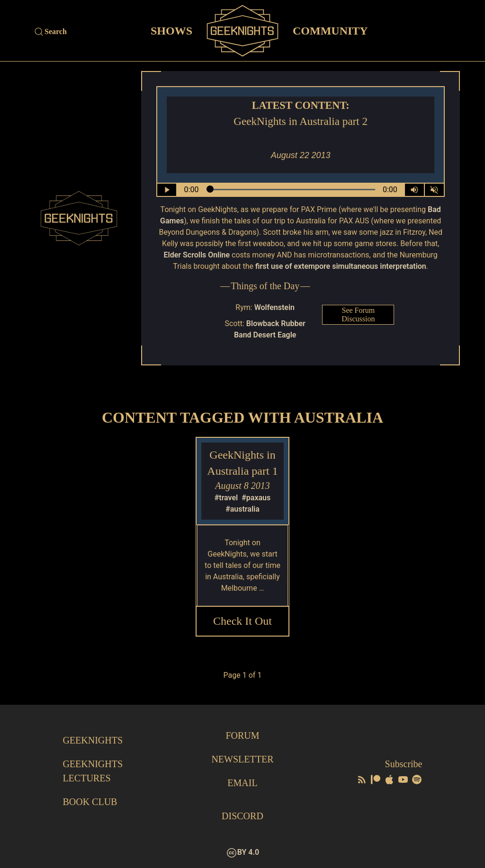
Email (242, 783)
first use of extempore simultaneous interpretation (341, 266)
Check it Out (242, 621)
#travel (226, 498)
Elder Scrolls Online (197, 255)
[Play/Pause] (167, 190)
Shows (171, 30)
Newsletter (242, 759)
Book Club (90, 802)
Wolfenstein (274, 307)
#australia (242, 509)
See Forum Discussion (358, 314)
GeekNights (93, 740)
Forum (242, 735)
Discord (242, 816)
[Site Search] (87, 32)
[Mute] (434, 190)
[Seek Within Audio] (291, 190)
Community (330, 30)
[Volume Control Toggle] (414, 190)
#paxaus (256, 498)
